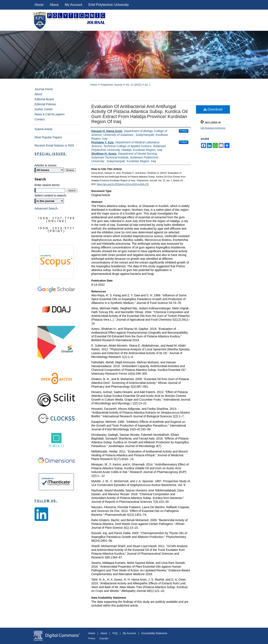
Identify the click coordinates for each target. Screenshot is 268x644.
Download (213, 109)
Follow (184, 131)
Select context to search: (51, 195)
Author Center (44, 109)
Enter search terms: (47, 185)
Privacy (92, 638)
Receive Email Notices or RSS (54, 145)
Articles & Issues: (46, 165)
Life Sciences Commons (213, 128)
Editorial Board (44, 99)
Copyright (104, 638)
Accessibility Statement (154, 633)
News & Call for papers (50, 114)
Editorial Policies (45, 104)
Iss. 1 (148, 85)
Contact (40, 119)
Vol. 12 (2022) (133, 85)
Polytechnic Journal (111, 85)
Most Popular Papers (48, 137)
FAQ (115, 633)
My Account (129, 633)
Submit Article (44, 129)
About (38, 94)
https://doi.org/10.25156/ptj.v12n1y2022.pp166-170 (123, 184)
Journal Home (44, 89)
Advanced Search (46, 208)
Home (94, 85)
